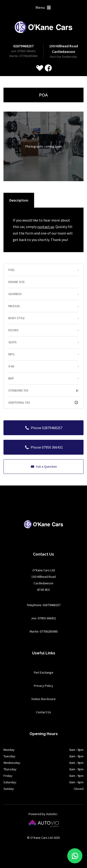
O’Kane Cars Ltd (43, 27)
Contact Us (43, 712)
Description (19, 200)
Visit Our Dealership (63, 57)
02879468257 (23, 46)
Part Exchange (44, 672)
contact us (46, 227)
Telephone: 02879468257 (44, 605)
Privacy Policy (43, 686)
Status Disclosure (43, 699)
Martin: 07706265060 (23, 56)
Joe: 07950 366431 (23, 51)
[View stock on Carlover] (40, 68)
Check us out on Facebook (48, 68)
